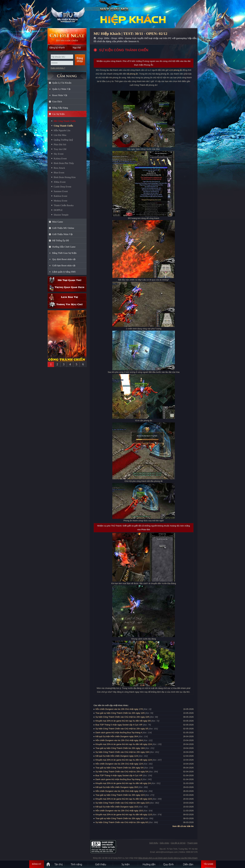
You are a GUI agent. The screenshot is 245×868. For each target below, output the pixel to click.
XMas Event (60, 182)
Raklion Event (60, 196)
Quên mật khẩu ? (58, 68)
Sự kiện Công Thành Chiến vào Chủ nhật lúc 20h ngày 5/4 (122, 772)
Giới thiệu (154, 843)
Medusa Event (60, 201)
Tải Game (209, 864)
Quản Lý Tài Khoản (62, 83)
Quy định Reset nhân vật (64, 259)
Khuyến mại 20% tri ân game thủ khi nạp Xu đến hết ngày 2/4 (123, 783)
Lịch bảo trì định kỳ (67, 297)
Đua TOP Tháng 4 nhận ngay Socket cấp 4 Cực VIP (119, 775)
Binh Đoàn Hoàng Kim (65, 177)
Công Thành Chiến (63, 126)
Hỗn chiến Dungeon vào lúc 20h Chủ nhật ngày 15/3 (119, 811)
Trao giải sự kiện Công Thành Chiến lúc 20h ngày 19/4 (120, 748)
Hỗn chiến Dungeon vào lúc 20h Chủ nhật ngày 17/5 (119, 709)
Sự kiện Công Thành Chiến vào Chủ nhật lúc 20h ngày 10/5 (122, 717)
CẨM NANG (67, 74)
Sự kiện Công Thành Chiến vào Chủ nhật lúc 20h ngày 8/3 (122, 822)
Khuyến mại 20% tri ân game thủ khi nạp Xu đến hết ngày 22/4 (124, 744)
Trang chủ (95, 38)
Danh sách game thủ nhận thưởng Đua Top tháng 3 (119, 779)
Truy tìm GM (60, 149)
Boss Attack (59, 168)
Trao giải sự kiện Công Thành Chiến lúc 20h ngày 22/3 (120, 795)
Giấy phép (164, 843)
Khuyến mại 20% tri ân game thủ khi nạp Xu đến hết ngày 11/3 (124, 815)
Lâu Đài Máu (60, 135)
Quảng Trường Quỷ (63, 140)
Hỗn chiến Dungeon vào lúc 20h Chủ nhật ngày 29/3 (119, 791)
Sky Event (59, 154)
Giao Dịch (57, 102)
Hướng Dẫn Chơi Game (64, 247)
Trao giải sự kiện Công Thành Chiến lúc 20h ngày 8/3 (120, 818)
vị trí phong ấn (176, 70)
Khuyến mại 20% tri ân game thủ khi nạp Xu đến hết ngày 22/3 (124, 799)
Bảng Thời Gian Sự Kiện (64, 253)
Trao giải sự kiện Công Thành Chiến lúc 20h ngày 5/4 (120, 768)
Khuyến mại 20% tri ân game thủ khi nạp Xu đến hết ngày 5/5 (123, 721)
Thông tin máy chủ (67, 305)
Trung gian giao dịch (67, 288)
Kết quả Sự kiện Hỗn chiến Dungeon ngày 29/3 (117, 787)
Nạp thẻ (77, 48)
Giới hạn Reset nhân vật (64, 265)
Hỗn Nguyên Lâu (62, 130)
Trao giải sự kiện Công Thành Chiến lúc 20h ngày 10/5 (120, 713)
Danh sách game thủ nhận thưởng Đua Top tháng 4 (119, 733)
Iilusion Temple (61, 215)
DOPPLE (58, 210)
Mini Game (58, 222)
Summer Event (61, 191)
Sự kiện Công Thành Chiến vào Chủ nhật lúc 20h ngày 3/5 (122, 729)
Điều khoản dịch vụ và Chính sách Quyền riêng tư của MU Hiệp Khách (168, 858)
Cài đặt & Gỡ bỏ (178, 843)
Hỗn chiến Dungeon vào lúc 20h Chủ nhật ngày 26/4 (119, 740)
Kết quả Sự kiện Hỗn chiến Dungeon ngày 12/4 (117, 756)
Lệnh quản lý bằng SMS (64, 272)
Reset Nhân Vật (60, 95)
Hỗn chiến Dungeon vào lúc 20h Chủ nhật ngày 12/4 (119, 764)
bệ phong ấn (132, 74)
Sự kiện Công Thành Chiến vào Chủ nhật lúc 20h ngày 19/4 (122, 752)
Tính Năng (76, 864)
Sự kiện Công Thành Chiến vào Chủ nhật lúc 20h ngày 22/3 (122, 803)
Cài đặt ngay (67, 36)
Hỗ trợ (67, 280)
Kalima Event (60, 159)
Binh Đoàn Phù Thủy (64, 163)
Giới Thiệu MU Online (63, 228)
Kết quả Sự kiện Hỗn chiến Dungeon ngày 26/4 (117, 736)
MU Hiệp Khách (67, 14)
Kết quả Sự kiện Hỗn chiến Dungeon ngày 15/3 (117, 807)
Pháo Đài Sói (60, 144)
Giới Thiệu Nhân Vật (62, 234)
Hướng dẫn (149, 864)
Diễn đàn (189, 864)
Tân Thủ (58, 864)
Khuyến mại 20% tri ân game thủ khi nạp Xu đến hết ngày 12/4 (124, 760)
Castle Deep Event (62, 187)
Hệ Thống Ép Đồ (61, 241)
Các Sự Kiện (58, 114)
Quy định (169, 864)
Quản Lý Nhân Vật (61, 89)
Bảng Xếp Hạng (60, 108)
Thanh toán (192, 843)
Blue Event (59, 173)
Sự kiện (126, 864)
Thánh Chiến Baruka (64, 205)
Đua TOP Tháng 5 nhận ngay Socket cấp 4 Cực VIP (119, 725)
